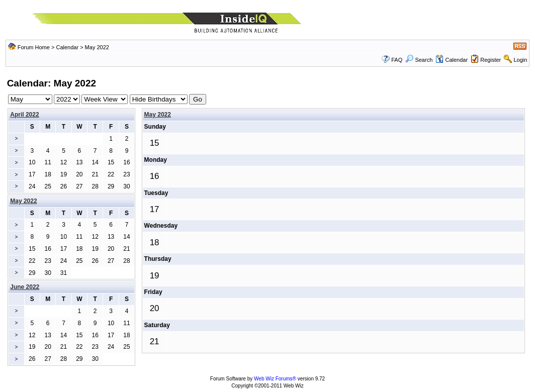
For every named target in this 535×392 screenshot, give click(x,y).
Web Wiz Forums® (275, 379)
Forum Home (34, 47)
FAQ (397, 60)
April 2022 (24, 115)
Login (520, 60)
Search (419, 60)
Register (491, 60)
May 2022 (158, 115)
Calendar (67, 47)
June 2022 (25, 287)
